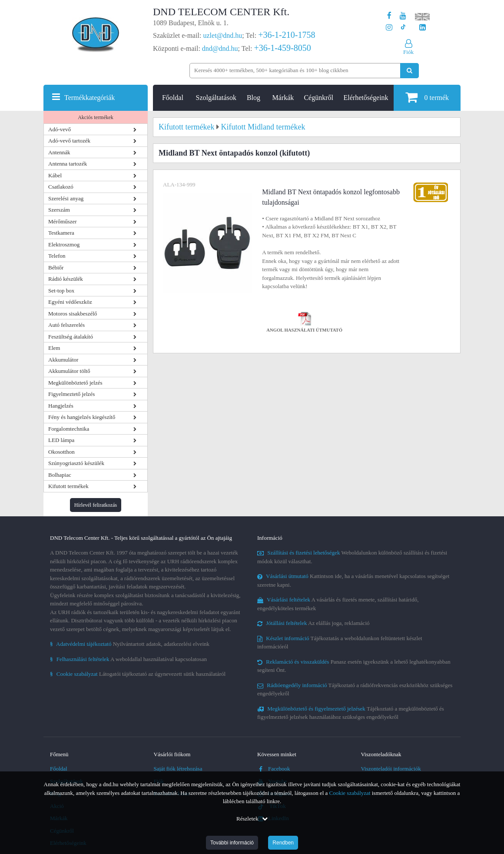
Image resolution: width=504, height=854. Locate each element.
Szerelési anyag (66, 198)
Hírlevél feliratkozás (96, 505)
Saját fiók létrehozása (178, 769)
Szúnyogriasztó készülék (76, 463)
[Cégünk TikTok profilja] (403, 28)
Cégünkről (318, 98)
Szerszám (59, 210)
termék (427, 97)
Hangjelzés (61, 406)
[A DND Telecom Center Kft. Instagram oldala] (389, 28)
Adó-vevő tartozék (69, 141)
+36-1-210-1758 (287, 35)
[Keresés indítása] (409, 71)
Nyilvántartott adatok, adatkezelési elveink (130, 644)
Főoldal (173, 98)
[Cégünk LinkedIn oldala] (423, 28)
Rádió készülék (66, 279)
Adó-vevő (60, 129)
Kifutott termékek (68, 486)
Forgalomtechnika (69, 429)
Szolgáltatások (216, 98)
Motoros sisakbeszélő (73, 314)
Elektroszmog (64, 244)
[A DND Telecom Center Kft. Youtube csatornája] (403, 16)
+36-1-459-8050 (282, 48)
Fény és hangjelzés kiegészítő (82, 417)
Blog (254, 98)
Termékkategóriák (90, 98)
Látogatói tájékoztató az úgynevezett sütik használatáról (138, 674)
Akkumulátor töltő (69, 371)
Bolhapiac (60, 475)
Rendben (283, 843)
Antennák (59, 152)
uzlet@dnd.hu (223, 35)
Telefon (57, 256)
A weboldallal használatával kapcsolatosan (128, 659)
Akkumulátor (63, 360)
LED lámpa (61, 440)
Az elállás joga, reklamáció (313, 623)
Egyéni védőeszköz (70, 302)
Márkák (283, 98)
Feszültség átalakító (71, 337)
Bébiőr (56, 267)
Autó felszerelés (66, 325)
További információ (232, 843)
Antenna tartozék (68, 164)
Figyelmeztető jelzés (71, 394)
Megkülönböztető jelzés (75, 383)
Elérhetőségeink (366, 98)
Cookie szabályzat (350, 793)
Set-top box (61, 291)
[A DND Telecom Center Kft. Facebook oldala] (389, 16)
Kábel (55, 175)
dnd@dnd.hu (220, 48)
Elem (54, 348)
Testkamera (61, 233)
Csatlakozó (61, 187)
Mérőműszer (63, 221)
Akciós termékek (96, 117)
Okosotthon (61, 452)
